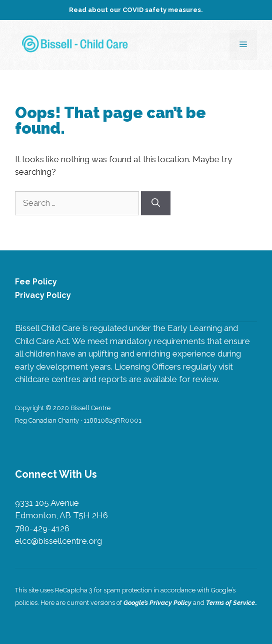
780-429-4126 (42, 528)
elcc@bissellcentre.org (58, 541)
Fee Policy (36, 282)
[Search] (156, 203)
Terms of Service (230, 603)
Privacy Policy (43, 295)
